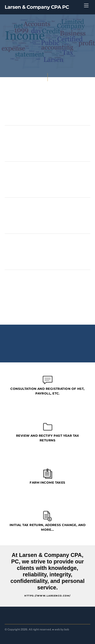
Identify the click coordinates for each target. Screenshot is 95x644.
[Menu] (86, 6)
